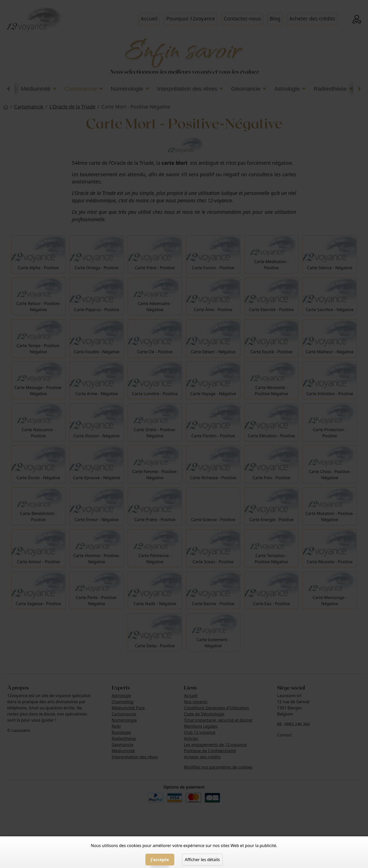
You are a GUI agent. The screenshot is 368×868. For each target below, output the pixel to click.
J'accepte (160, 860)
